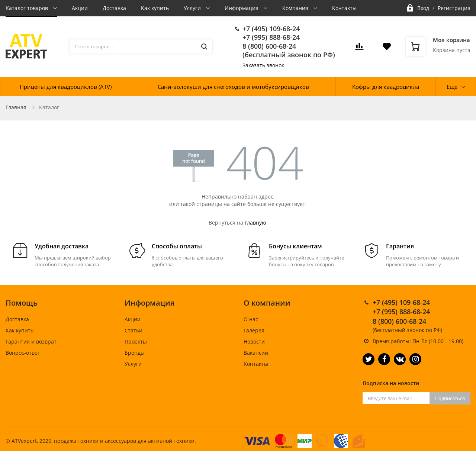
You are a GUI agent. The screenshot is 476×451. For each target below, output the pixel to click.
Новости (254, 342)
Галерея (254, 330)
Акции (80, 8)
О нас (251, 319)
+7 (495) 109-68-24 (271, 29)
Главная (16, 107)
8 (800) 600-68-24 (269, 46)
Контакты (344, 8)
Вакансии (256, 353)
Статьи (134, 330)
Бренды (135, 353)
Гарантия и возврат (31, 342)
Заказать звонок (263, 65)
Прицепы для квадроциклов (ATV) (66, 87)
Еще (452, 87)
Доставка (114, 8)
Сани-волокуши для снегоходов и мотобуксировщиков (233, 87)
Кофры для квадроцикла (386, 87)
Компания (296, 8)
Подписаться (450, 398)
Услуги (193, 8)
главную (255, 223)
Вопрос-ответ (23, 353)
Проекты (136, 342)
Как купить (155, 8)
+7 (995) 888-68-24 (271, 37)
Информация (242, 8)
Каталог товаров (28, 8)
